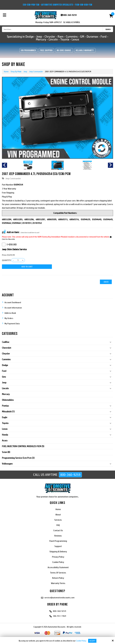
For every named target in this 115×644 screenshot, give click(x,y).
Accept (92, 641)
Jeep (25, 72)
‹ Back (106, 282)
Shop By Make (16, 72)
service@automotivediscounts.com (59, 597)
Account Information (13, 307)
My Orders (9, 318)
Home (6, 72)
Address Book (10, 313)
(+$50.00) (9, 244)
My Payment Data (12, 323)
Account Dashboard (13, 302)
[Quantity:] (18, 260)
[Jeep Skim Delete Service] (4, 244)
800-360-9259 (70, 15)
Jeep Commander (36, 72)
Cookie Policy (81, 641)
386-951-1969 (60, 616)
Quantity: (6, 260)
